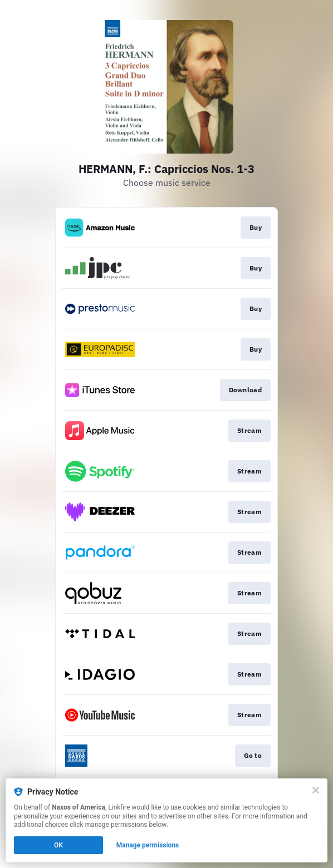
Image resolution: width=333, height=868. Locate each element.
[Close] (316, 790)
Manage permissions (148, 845)
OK (58, 845)
